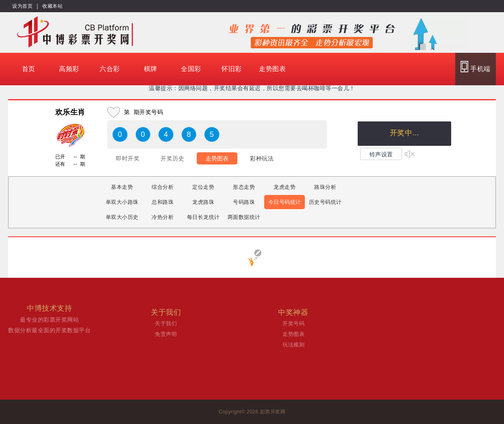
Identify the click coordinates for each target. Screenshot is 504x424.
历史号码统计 (325, 202)
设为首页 (22, 6)
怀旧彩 (232, 69)
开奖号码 (293, 323)
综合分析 (163, 187)
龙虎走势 (285, 187)
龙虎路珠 (203, 202)
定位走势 (203, 187)
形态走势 (244, 187)
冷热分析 (163, 217)
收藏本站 (52, 6)
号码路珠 (244, 202)
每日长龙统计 (203, 217)
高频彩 (69, 69)
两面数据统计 (244, 217)
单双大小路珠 (122, 202)
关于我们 (166, 323)
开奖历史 (172, 158)
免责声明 (166, 334)
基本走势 (122, 187)
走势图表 (272, 69)
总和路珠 (163, 202)
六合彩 (110, 69)
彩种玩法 (262, 158)
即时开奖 (128, 158)
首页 (29, 69)
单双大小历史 (122, 217)
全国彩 (191, 69)
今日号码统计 (285, 202)
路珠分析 (325, 187)
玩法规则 (293, 345)
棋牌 (151, 69)
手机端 (475, 67)
